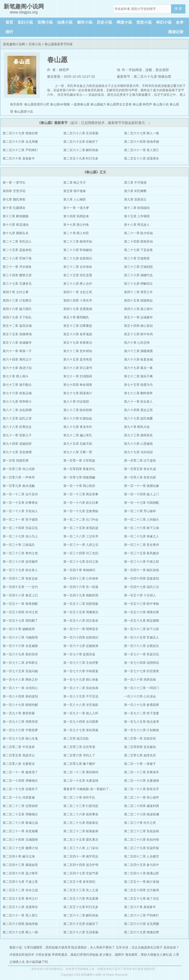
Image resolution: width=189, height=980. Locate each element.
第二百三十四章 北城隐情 (20, 840)
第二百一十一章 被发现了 (20, 772)
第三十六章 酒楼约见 (139, 275)
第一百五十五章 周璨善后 (81, 612)
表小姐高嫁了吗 (37, 962)
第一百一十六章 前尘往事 (81, 503)
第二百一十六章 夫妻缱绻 (142, 781)
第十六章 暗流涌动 (16, 225)
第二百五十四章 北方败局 (142, 890)
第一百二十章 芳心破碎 (140, 511)
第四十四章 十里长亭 (78, 300)
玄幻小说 (25, 22)
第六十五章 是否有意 (78, 359)
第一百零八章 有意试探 (140, 477)
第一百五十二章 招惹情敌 (81, 604)
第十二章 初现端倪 (137, 208)
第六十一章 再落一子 (17, 351)
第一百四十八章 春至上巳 (20, 595)
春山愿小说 (161, 104)
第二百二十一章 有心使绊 (142, 797)
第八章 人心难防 (75, 199)
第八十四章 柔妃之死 (139, 410)
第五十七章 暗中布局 (139, 334)
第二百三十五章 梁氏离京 (81, 840)
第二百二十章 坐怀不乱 (79, 797)
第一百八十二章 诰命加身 (81, 688)
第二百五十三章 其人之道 (81, 890)
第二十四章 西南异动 (139, 242)
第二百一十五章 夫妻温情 (81, 781)
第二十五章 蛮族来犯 (17, 250)
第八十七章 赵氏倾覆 (139, 418)
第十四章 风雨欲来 (76, 216)
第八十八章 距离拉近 (17, 427)
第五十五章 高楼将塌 (17, 334)
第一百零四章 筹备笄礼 (79, 469)
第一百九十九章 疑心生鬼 (20, 738)
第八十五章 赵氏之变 (17, 418)
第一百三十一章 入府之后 (81, 545)
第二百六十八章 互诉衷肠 (81, 133)
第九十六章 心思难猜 (139, 444)
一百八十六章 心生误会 (140, 696)
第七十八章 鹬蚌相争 (139, 393)
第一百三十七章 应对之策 (81, 562)
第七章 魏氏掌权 (14, 199)
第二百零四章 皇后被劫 (140, 747)
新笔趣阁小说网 (14, 44)
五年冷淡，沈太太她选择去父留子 (139, 947)
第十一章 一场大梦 (76, 208)
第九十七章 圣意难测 (17, 452)
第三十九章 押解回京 (139, 284)
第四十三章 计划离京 (17, 300)
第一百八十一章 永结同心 (20, 688)
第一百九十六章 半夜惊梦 (20, 730)
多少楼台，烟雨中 (112, 955)
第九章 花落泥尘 (135, 199)
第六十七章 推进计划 (17, 368)
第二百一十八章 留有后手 (142, 789)
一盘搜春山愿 (80, 104)
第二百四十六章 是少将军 (20, 873)
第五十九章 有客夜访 (78, 343)
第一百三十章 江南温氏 (19, 545)
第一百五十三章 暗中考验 (142, 604)
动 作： (123, 70)
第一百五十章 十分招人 (140, 595)
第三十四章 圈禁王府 (17, 275)
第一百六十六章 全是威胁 (20, 646)
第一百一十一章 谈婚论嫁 (142, 486)
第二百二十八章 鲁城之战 (20, 823)
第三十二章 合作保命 (78, 267)
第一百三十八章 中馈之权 (142, 562)
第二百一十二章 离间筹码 (81, 772)
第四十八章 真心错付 (139, 309)
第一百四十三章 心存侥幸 (81, 578)
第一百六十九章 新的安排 (20, 654)
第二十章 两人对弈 (76, 233)
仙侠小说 (65, 22)
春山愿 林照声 (142, 104)
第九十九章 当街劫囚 (139, 452)
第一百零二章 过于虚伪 (140, 461)
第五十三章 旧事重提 (78, 326)
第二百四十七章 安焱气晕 (81, 873)
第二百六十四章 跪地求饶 (142, 142)
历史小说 (104, 22)
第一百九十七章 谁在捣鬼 (81, 730)
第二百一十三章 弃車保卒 (142, 772)
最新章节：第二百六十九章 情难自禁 (144, 77)
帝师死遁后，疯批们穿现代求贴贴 (75, 955)
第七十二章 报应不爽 (139, 376)
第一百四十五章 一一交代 (20, 587)
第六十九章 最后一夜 (139, 368)
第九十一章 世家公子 (17, 435)
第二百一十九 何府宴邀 (19, 797)
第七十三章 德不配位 (17, 385)
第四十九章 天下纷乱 (17, 317)
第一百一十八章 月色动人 (20, 511)
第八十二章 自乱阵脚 (17, 410)
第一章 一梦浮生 (14, 183)
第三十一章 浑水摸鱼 (17, 267)
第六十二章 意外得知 (78, 351)
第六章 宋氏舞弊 (135, 191)
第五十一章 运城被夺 (139, 317)
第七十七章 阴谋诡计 (78, 393)
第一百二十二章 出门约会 (81, 519)
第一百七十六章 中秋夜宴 (81, 671)
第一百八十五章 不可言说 (81, 696)
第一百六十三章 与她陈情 (20, 637)
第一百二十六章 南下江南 (142, 528)
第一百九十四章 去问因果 (81, 722)
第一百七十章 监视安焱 (79, 654)
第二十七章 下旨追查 (139, 250)
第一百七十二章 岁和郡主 (20, 663)
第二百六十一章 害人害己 (142, 150)
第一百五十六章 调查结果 (142, 612)
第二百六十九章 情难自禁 (20, 133)
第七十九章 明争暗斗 (17, 402)
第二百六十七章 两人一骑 (142, 133)
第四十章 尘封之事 (16, 292)
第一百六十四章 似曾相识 (81, 637)
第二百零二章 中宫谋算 (19, 747)
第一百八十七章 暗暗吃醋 (20, 705)
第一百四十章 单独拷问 (79, 570)
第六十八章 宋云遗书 (78, 368)
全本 (180, 22)
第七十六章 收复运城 (17, 393)
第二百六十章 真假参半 (19, 158)
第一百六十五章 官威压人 (142, 637)
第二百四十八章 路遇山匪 (142, 873)
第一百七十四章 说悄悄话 (142, 663)
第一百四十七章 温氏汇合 (142, 587)
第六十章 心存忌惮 (137, 343)
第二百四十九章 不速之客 (20, 882)
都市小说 (85, 22)
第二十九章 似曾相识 (78, 258)
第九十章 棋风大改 (137, 427)
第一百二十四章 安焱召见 (20, 528)
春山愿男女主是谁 (119, 104)
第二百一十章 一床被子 (140, 764)
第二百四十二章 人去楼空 (142, 856)
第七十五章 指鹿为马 (139, 385)
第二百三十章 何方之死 (140, 823)
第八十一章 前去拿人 (139, 402)
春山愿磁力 (98, 104)
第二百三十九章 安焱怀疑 (142, 848)
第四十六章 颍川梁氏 (17, 309)
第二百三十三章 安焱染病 (142, 831)
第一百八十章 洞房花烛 (140, 680)
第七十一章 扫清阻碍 (78, 376)
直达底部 (162, 70)
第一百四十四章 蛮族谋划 (142, 578)
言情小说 (45, 22)
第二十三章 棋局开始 (78, 242)
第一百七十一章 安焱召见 (142, 654)
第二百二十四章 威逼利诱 (142, 806)
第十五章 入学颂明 (137, 216)
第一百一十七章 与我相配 (142, 503)
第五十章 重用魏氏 (76, 317)
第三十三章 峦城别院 (139, 267)
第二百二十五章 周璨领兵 (20, 814)
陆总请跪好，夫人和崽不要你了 (93, 947)
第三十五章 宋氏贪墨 (78, 275)
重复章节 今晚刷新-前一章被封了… (88, 789)
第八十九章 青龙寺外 (78, 427)
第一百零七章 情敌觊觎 (79, 477)
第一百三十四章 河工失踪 (81, 553)
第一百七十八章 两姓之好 (20, 680)
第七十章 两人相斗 (16, 376)
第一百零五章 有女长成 (140, 469)
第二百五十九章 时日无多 (81, 158)
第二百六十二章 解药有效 (81, 150)
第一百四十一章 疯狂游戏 (142, 570)
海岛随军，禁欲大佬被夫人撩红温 (149, 955)
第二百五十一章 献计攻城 (142, 882)
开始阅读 (135, 70)
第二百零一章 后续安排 (140, 738)
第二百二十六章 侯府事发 (81, 814)
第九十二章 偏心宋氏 (78, 435)
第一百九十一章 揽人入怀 (81, 713)
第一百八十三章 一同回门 (142, 688)
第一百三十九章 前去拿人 (20, 570)
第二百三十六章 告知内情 (142, 840)
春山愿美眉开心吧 (37, 104)
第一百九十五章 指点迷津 (142, 722)
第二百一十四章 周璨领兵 (20, 781)
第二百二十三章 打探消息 (81, 806)
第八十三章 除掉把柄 (78, 410)
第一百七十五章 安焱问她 (20, 671)
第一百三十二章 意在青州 (142, 545)
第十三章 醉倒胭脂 (16, 216)
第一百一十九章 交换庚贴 (81, 511)
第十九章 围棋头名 (16, 233)
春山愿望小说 (24, 112)
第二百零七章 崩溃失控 (140, 755)
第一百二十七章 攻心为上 (20, 536)
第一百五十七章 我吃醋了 (20, 621)
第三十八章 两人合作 (78, 284)
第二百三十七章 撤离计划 (20, 848)
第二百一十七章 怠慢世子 (20, 789)
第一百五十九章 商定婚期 (142, 621)
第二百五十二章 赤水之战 (20, 890)
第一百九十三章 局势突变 (20, 722)
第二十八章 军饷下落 (17, 258)
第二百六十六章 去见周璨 (20, 142)
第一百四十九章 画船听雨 (81, 595)
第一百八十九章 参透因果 (142, 705)
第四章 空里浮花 (14, 191)
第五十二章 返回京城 (17, 326)
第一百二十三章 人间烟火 (142, 519)
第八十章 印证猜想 (76, 402)
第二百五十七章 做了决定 (142, 899)
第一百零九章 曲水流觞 (19, 486)
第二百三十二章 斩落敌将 (81, 831)
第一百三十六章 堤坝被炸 (20, 562)
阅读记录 (176, 32)
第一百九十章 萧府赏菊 (19, 713)
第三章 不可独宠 (135, 183)
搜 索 (178, 9)
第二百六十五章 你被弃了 (81, 142)
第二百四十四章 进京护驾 (81, 865)
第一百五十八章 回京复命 (81, 621)
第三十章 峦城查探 (137, 258)
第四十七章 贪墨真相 (78, 309)
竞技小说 (144, 22)
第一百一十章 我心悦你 (79, 486)
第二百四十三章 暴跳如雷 (20, 865)
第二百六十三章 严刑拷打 (20, 150)
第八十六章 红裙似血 (78, 418)
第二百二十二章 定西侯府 (20, 806)
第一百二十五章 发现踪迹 (81, 528)
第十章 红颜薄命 (14, 208)
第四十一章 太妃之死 (78, 292)
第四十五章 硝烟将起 (139, 300)
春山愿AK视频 (60, 104)
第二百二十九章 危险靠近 (81, 823)
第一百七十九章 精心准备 (81, 680)
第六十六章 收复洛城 (139, 359)
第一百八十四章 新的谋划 (20, 696)
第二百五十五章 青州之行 (20, 899)
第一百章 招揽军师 (16, 461)
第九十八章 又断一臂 (78, 452)
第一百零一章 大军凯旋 (79, 461)
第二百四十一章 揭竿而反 (81, 856)
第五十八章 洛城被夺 (17, 343)
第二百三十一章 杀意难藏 (20, 831)
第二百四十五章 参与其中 (142, 865)
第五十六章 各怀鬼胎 (78, 334)
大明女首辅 (43, 955)
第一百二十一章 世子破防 (20, 519)
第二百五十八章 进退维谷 (142, 158)
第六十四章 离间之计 (17, 359)
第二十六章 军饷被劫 (78, 250)
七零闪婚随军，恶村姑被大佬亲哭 (47, 947)
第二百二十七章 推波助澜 (142, 814)
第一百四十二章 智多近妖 (20, 578)
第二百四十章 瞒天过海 (19, 856)
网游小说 (124, 22)
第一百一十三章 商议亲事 (81, 494)
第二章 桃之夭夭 (75, 183)
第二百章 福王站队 (76, 738)
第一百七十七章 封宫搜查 (142, 671)
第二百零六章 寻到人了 (79, 755)
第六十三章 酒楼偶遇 (139, 351)
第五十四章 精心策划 (139, 326)
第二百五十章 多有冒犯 (79, 882)
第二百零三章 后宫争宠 (79, 747)
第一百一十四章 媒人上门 (142, 494)
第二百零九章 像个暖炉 (79, 764)
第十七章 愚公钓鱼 (76, 225)
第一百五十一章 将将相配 (20, 604)
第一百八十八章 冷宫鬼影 (81, 705)
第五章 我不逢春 (75, 191)
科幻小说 (164, 22)
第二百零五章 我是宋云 (19, 755)
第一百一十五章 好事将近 (20, 503)
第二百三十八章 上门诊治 (81, 848)
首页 (9, 22)
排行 (9, 32)
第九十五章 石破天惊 (78, 444)
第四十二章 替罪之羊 (139, 292)
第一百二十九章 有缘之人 (142, 536)
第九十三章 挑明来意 (139, 435)
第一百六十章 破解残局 (19, 629)
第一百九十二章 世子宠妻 (142, 713)
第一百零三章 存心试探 (19, 469)
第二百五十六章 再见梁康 (81, 899)
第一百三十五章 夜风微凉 (142, 553)
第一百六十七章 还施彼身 (81, 646)
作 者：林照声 (58, 70)
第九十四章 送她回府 (17, 444)
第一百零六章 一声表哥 (19, 477)
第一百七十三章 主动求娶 (81, 663)
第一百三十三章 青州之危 (20, 553)
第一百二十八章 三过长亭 (81, 536)
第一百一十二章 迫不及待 (20, 494)
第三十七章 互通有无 (17, 284)
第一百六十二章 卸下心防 (142, 629)
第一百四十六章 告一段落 (81, 587)
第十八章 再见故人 (137, 225)
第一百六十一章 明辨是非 (81, 629)
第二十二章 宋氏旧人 (17, 242)
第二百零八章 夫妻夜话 (19, 764)
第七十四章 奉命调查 (78, 385)
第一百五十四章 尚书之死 (20, 612)
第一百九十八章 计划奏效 (142, 730)
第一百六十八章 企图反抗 (142, 646)
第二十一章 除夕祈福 (139, 233)
